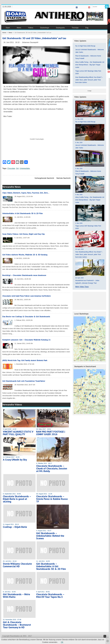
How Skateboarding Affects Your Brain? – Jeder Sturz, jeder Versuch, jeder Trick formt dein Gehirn (89, 80)
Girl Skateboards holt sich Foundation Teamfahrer (24, 381)
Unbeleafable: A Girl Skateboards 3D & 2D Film (23, 213)
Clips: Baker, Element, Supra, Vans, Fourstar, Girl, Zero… (26, 193)
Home (4, 33)
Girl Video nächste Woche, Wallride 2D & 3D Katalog (25, 255)
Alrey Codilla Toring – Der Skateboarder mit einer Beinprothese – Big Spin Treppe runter (90, 65)
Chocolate (11, 168)
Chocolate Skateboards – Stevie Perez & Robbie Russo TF (52, 499)
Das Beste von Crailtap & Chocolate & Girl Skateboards (26, 316)
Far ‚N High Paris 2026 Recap (85, 46)
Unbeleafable (25, 168)
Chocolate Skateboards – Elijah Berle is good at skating (17, 499)
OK (62, 642)
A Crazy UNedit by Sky (15, 460)
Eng (87, 28)
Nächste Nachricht (63, 178)
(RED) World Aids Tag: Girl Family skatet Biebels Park (25, 360)
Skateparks (60, 28)
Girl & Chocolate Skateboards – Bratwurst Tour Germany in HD (17, 625)
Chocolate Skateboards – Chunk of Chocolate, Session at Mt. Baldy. (52, 468)
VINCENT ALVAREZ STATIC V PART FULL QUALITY (18, 433)
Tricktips (75, 28)
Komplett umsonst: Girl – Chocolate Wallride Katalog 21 (26, 340)
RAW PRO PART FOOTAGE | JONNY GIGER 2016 (51, 433)
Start (8, 28)
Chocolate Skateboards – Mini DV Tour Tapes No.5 (50, 596)
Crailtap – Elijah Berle (15, 527)
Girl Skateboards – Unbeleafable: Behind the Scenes (50, 536)
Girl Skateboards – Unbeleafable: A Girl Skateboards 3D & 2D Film (51, 566)
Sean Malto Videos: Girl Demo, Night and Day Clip (24, 234)
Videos (31, 28)
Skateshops (45, 28)
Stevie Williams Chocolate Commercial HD (17, 565)
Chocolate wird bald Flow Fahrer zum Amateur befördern (27, 296)
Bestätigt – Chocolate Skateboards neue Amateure (24, 275)
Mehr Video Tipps (82, 287)
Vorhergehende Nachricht (44, 178)
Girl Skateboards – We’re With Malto (16, 596)
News (19, 28)
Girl (17, 168)
